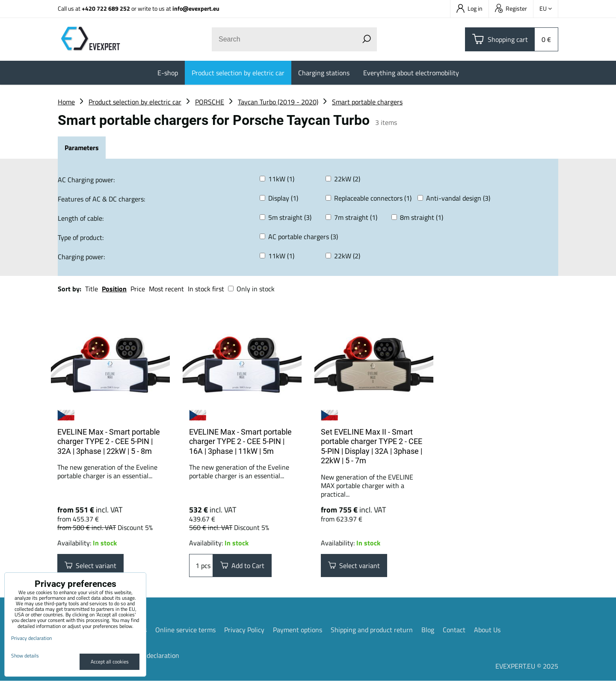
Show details (25, 656)
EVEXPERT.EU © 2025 (527, 666)
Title (92, 289)
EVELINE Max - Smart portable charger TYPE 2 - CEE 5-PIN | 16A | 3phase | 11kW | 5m (240, 441)
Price (138, 289)
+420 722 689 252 (106, 8)
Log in (469, 8)
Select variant (90, 566)
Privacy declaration (151, 655)
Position (114, 289)
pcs (201, 566)
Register (511, 8)
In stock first (206, 289)
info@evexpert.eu (196, 8)
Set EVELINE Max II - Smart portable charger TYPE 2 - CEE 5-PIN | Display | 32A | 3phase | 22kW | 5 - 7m (372, 446)
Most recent (166, 289)
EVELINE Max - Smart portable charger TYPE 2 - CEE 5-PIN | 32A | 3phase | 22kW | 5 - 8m (109, 441)
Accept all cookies (110, 662)
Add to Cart (242, 566)
